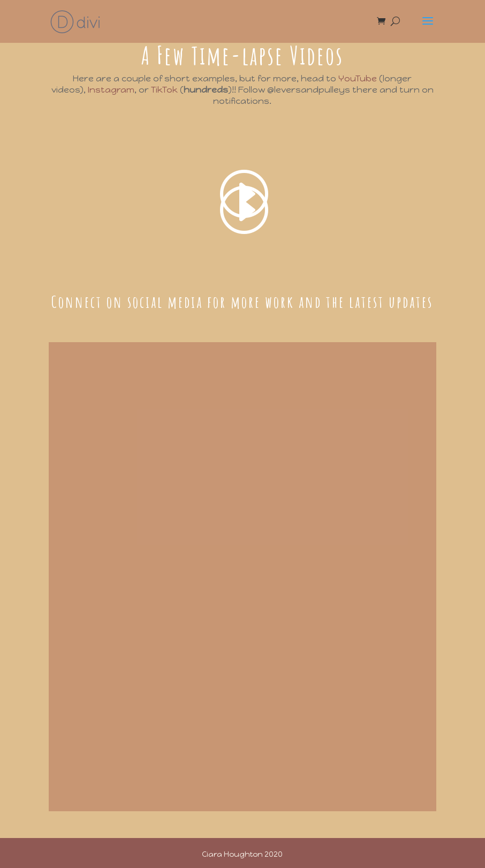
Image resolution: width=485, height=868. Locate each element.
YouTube (358, 78)
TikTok (164, 90)
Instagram (111, 90)
